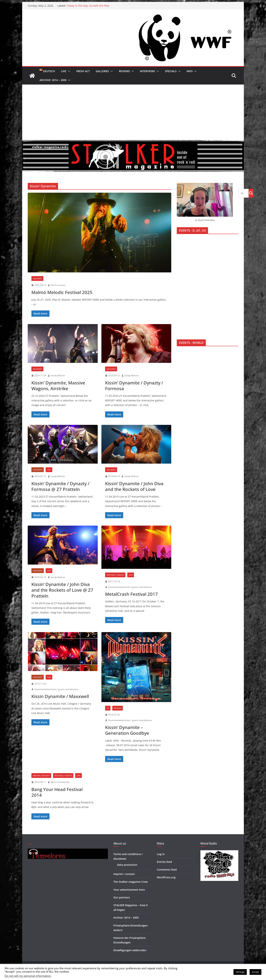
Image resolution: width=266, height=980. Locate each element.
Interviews (147, 71)
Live (64, 71)
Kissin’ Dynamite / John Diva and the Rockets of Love (134, 486)
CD (108, 708)
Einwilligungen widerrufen (130, 950)
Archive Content (41, 776)
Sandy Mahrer (58, 375)
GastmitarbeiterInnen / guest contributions (130, 587)
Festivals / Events (115, 575)
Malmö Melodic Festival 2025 (62, 292)
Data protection (127, 865)
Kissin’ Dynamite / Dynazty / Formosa (134, 386)
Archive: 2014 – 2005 (53, 80)
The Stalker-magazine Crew (131, 882)
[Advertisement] (133, 112)
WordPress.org (166, 877)
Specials (171, 71)
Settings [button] (240, 972)
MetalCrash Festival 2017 (131, 594)
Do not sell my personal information (28, 976)
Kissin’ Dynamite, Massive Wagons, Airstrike (58, 386)
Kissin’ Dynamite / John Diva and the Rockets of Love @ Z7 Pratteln (62, 590)
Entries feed (164, 862)
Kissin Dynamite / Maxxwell (60, 696)
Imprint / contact (124, 874)
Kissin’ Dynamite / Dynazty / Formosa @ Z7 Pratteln (60, 486)
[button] (68, 71)
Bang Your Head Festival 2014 (57, 792)
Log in (161, 854)
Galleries (102, 71)
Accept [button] (255, 972)
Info (190, 71)
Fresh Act (83, 71)
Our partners (122, 897)
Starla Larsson (58, 285)
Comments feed (167, 870)
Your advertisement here (129, 890)
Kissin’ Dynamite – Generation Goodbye (127, 730)
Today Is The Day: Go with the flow (88, 6)
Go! (251, 193)
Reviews (124, 71)
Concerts (38, 470)
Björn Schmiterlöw (60, 782)
